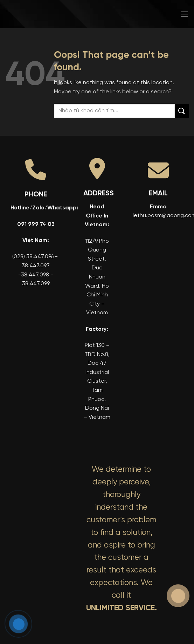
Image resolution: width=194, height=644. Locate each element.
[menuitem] (144, 14)
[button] (185, 14)
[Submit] (182, 111)
